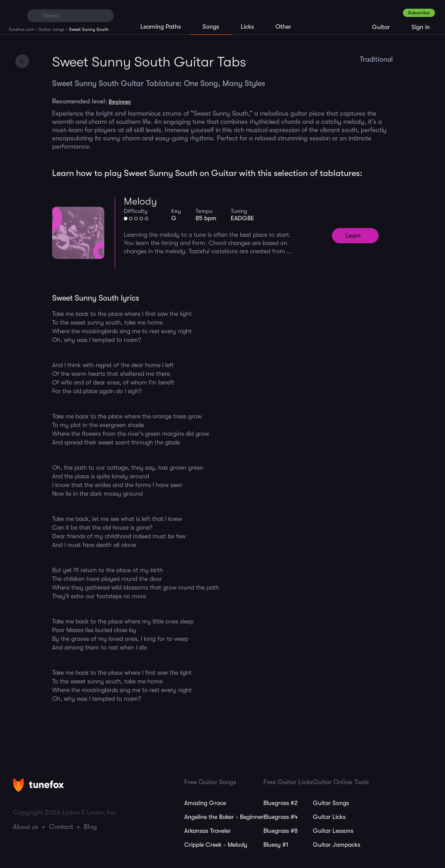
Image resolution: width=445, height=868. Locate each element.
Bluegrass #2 (281, 803)
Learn (353, 235)
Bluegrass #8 (281, 831)
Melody (140, 201)
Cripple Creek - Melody (216, 845)
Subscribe (419, 13)
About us (26, 827)
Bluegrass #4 (281, 817)
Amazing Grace (205, 803)
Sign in (421, 27)
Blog (90, 827)
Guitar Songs (331, 803)
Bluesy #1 (276, 845)
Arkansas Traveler (208, 831)
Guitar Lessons (333, 831)
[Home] (14, 15)
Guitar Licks (329, 817)
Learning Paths (161, 27)
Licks (247, 27)
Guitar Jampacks (337, 845)
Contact (61, 827)
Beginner (120, 101)
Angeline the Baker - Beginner (224, 817)
